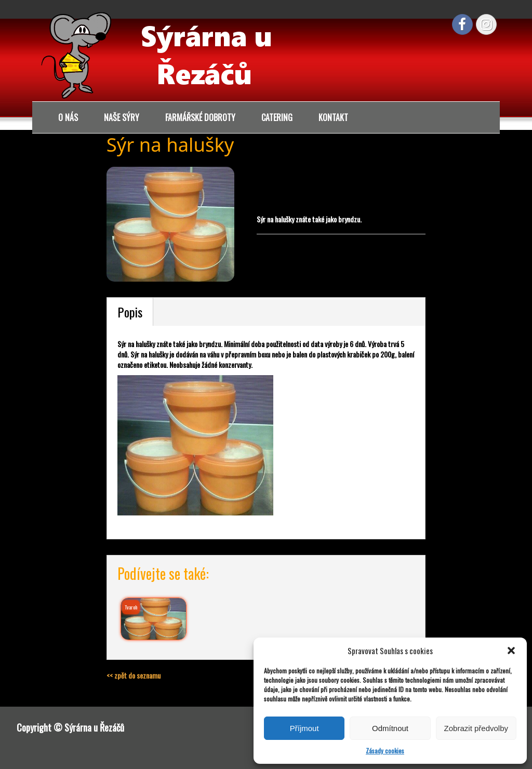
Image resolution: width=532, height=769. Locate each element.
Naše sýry (122, 117)
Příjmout (304, 728)
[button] (511, 651)
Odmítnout (390, 728)
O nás (68, 117)
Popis (130, 312)
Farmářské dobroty (200, 117)
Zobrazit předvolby (476, 728)
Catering (277, 117)
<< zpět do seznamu (134, 675)
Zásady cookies (385, 751)
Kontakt (333, 117)
